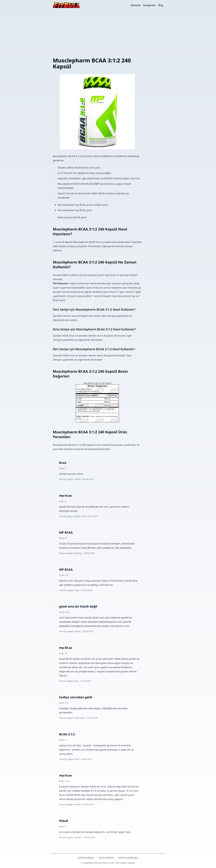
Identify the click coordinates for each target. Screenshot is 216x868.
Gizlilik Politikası (86, 857)
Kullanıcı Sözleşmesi (128, 857)
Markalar (136, 5)
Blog (161, 5)
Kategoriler (149, 5)
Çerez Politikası (106, 857)
